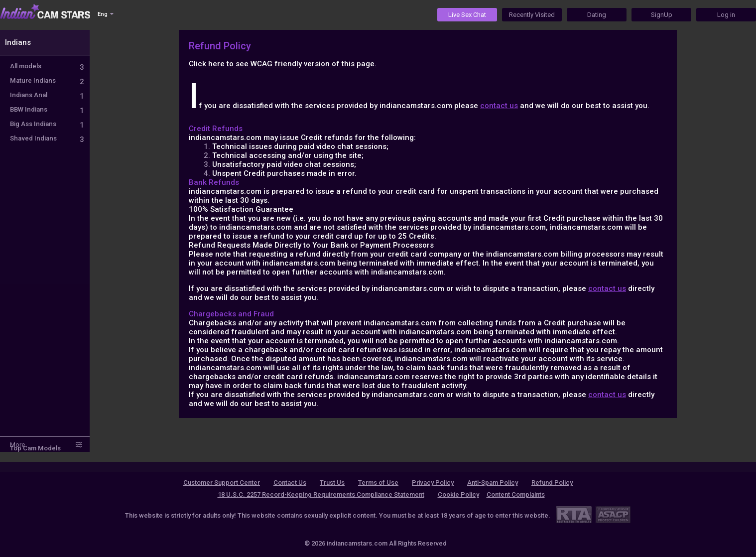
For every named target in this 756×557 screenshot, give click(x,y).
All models (47, 66)
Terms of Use (378, 483)
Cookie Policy (458, 494)
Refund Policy (552, 483)
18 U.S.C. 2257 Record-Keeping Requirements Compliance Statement (321, 494)
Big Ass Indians (47, 124)
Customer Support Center (222, 483)
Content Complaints (516, 494)
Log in (726, 15)
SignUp (662, 15)
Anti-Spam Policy (493, 483)
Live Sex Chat (467, 15)
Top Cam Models (35, 448)
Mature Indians (47, 80)
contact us (499, 106)
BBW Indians (47, 109)
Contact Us (290, 483)
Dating (597, 15)
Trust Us (332, 483)
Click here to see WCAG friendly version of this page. (283, 64)
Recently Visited (532, 15)
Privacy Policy (433, 483)
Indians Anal (47, 95)
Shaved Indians (47, 138)
